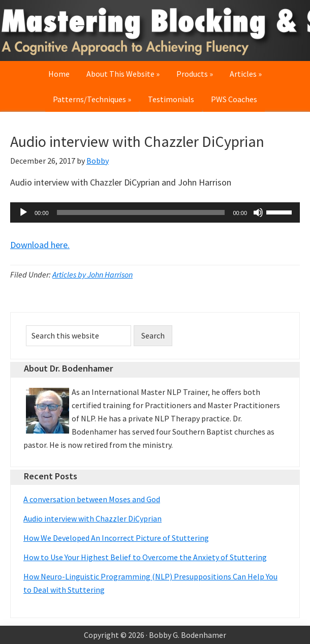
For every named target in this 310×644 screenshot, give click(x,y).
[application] (155, 212)
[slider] (141, 212)
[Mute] (258, 212)
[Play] (23, 212)
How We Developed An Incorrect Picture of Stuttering (116, 538)
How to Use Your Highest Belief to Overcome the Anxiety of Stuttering (145, 557)
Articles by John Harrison (92, 274)
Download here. (40, 245)
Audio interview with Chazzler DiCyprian (92, 518)
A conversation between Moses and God (92, 499)
